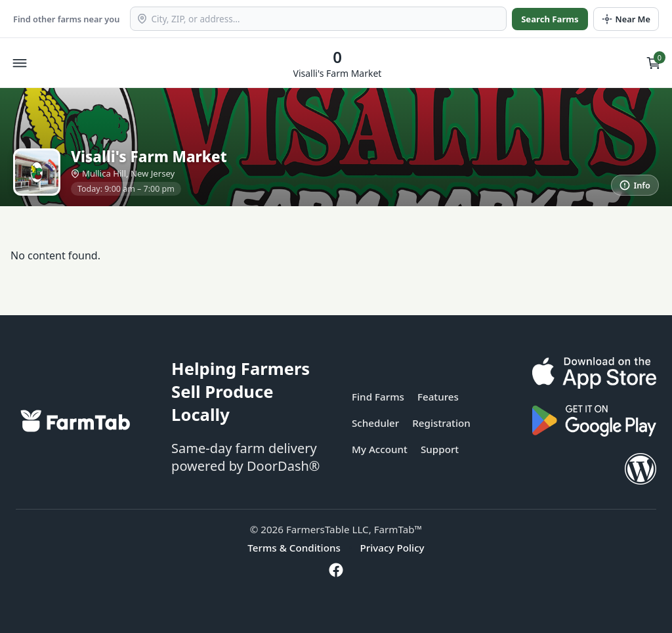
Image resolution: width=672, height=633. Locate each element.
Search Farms (550, 19)
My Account (380, 449)
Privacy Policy (392, 548)
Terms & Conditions (294, 548)
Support (440, 449)
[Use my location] (626, 19)
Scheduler (375, 423)
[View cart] (654, 63)
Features (438, 397)
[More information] (635, 185)
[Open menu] (20, 63)
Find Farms (378, 397)
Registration (441, 423)
